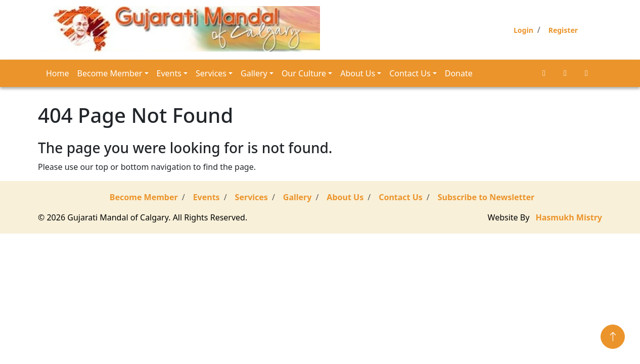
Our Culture (304, 73)
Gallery (254, 73)
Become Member (110, 73)
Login (523, 30)
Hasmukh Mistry (569, 217)
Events (169, 73)
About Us (358, 73)
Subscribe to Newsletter (486, 197)
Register (563, 30)
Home (58, 73)
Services (211, 73)
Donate (459, 73)
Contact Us (410, 73)
